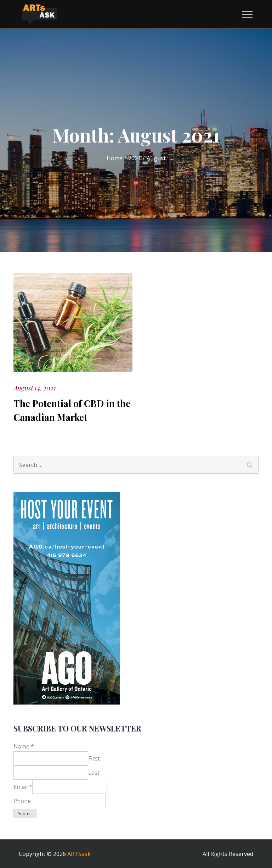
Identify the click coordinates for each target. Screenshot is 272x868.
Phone (22, 801)
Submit (25, 814)
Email (23, 787)
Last (94, 773)
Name (24, 746)
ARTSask (79, 854)
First (94, 758)
